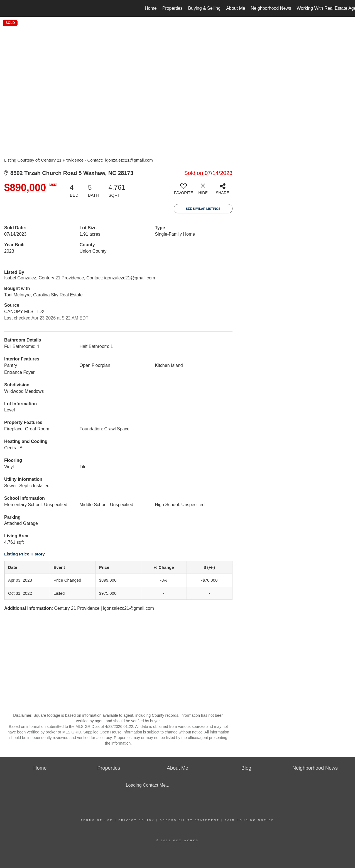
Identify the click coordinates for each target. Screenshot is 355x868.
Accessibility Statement (190, 820)
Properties (172, 8)
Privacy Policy (136, 820)
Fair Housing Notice (250, 820)
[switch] (183, 191)
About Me (236, 8)
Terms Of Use (97, 820)
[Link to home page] (7, 8)
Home (151, 8)
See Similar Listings (203, 209)
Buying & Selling (205, 8)
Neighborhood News (271, 8)
